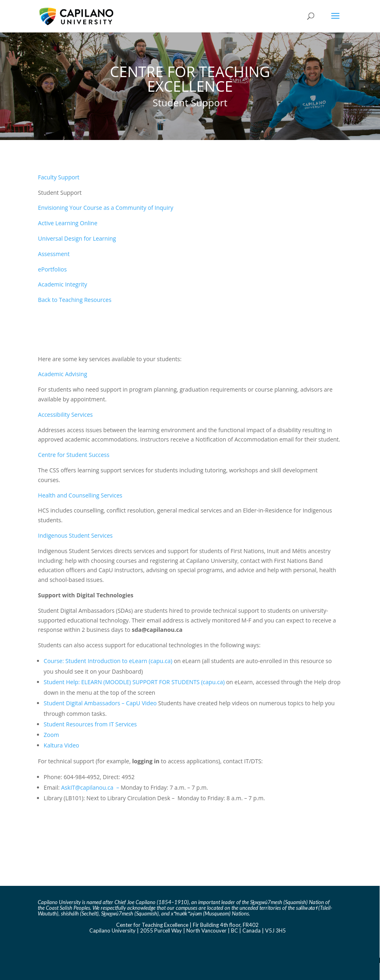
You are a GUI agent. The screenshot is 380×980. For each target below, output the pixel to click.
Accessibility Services (66, 415)
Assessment (54, 254)
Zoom (52, 735)
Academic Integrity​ (63, 284)
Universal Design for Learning (77, 238)
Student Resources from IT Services (90, 724)
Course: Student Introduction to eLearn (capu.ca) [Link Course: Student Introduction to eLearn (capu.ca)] (108, 661)
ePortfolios (53, 269)
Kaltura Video (62, 745)
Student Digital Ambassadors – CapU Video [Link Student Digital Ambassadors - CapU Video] (100, 703)
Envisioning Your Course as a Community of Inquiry (106, 208)
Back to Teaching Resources (75, 300)
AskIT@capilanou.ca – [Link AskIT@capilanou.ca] (91, 787)
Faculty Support (59, 177)
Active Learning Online (68, 223)
